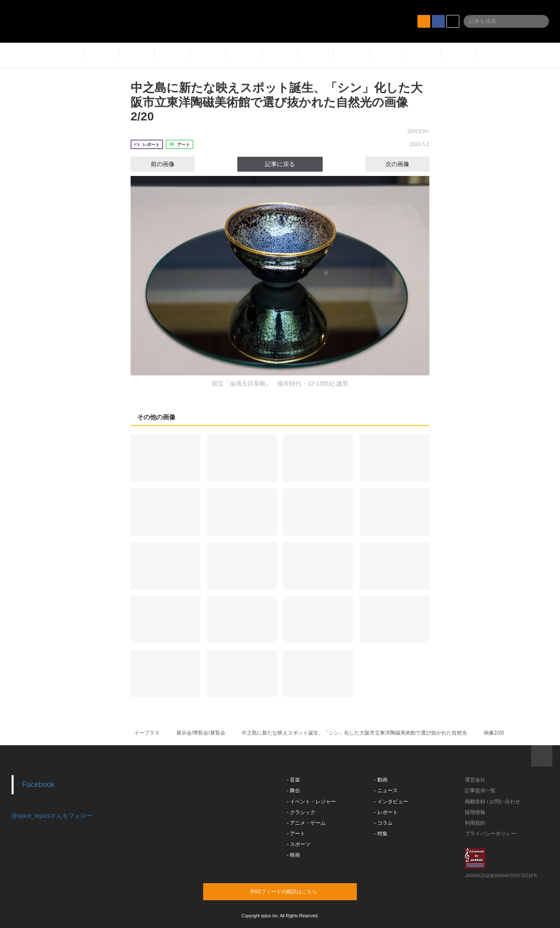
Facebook (39, 785)
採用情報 (475, 812)
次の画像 (405, 164)
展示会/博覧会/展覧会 (201, 733)
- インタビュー (391, 802)
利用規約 (475, 823)
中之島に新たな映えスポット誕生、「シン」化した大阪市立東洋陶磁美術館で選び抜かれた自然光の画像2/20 (277, 102)
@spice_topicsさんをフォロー (52, 816)
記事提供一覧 (480, 790)
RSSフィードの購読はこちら (296, 891)
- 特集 (381, 834)
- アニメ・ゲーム (306, 823)
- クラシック (301, 812)
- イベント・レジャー (311, 802)
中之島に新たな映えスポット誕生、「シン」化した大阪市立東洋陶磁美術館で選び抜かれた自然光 (354, 733)
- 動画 (381, 780)
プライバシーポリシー (490, 834)
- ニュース (386, 790)
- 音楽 (293, 780)
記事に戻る (280, 164)
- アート (296, 834)
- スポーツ (299, 844)
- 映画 (293, 855)
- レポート (386, 812)
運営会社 (475, 780)
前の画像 (155, 164)
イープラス (147, 733)
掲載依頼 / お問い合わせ (493, 802)
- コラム (384, 823)
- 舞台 (293, 790)
